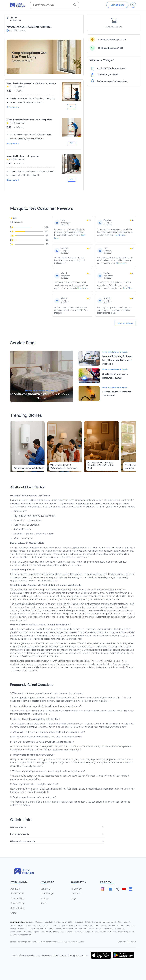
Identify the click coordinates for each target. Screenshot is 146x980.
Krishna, (57, 932)
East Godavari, (47, 932)
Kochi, (120, 922)
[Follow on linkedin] (131, 889)
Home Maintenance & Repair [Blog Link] (115, 352)
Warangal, (47, 925)
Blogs (74, 898)
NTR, (63, 932)
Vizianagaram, (43, 928)
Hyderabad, (48, 922)
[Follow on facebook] (111, 889)
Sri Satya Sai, (89, 932)
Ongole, (33, 928)
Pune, (64, 922)
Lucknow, (128, 922)
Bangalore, (30, 922)
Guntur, (98, 925)
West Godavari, (101, 932)
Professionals (17, 894)
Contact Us (46, 889)
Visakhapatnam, (75, 925)
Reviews (45, 898)
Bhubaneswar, (88, 925)
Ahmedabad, (79, 922)
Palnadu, (70, 932)
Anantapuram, (23, 928)
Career (14, 913)
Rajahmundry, (131, 925)
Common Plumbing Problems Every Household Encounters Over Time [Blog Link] (117, 360)
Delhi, (70, 922)
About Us (15, 889)
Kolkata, (88, 922)
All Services (77, 889)
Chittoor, (91, 928)
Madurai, (14, 925)
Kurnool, (112, 925)
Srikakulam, (109, 928)
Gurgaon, (106, 922)
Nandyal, (59, 928)
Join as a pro (117, 5)
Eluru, (52, 928)
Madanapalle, (69, 928)
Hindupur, (99, 928)
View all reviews (125, 323)
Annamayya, (28, 932)
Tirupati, (55, 925)
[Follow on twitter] (117, 889)
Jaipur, (114, 922)
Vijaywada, (64, 925)
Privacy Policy (17, 903)
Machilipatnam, (81, 928)
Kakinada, (121, 925)
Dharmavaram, (16, 932)
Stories (44, 903)
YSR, (110, 932)
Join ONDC (76, 894)
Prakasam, (78, 932)
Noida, (29, 925)
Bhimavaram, (119, 928)
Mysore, (22, 925)
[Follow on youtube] (124, 889)
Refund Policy (17, 908)
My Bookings (47, 894)
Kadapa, (13, 928)
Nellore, (105, 925)
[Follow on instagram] (103, 889)
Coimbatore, (97, 922)
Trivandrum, (37, 925)
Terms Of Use (17, 898)
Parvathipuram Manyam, (122, 932)
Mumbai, (58, 922)
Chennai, (39, 922)
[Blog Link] (42, 376)
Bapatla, (37, 932)
